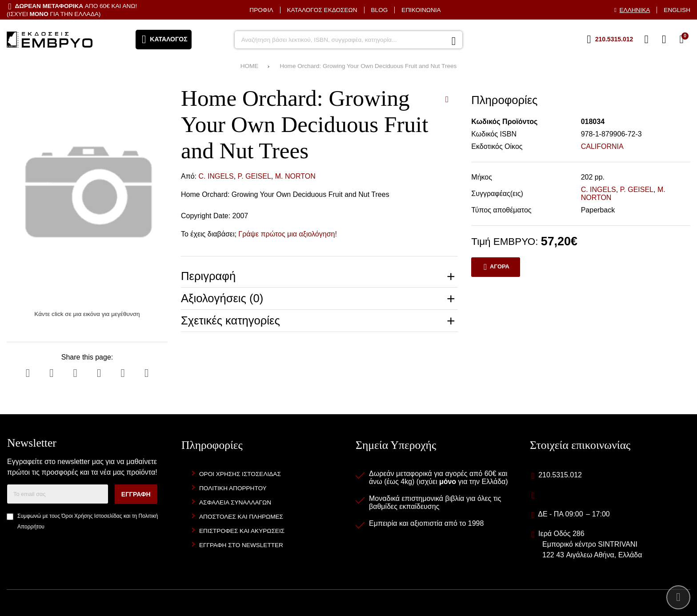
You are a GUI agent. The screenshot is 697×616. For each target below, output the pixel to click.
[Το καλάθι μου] (681, 40)
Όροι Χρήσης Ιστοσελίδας (92, 516)
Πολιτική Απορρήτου (233, 488)
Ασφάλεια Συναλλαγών (235, 502)
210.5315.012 (560, 475)
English (677, 10)
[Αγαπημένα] (646, 40)
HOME (250, 66)
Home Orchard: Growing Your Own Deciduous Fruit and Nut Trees (368, 66)
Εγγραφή (136, 494)
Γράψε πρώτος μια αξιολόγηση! (288, 234)
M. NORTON (295, 176)
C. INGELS (216, 176)
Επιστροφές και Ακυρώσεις (242, 531)
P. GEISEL (254, 176)
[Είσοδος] (664, 40)
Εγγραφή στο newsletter (241, 545)
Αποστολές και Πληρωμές (241, 517)
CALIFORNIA (602, 146)
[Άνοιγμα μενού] (164, 40)
